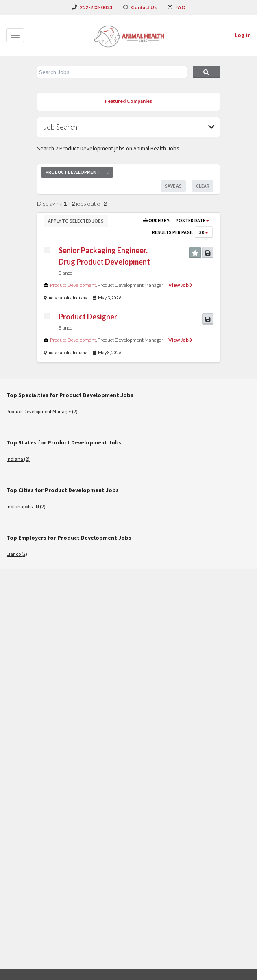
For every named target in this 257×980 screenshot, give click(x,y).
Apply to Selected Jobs (76, 221)
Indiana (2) (18, 459)
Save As (173, 186)
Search (207, 72)
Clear (203, 186)
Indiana (80, 298)
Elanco (65, 273)
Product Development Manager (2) (42, 411)
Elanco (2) (17, 554)
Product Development (73, 285)
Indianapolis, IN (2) (26, 506)
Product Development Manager (131, 285)
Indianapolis (59, 298)
